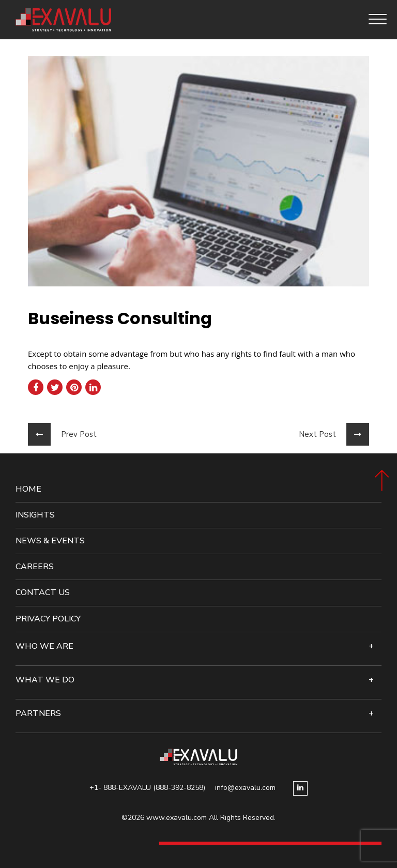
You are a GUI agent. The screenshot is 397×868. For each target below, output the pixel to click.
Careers (35, 567)
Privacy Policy (48, 619)
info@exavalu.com (245, 788)
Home (28, 489)
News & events (50, 541)
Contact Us (43, 593)
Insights (35, 515)
